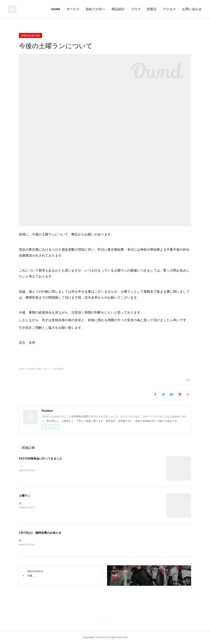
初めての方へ (96, 9)
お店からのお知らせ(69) (30, 369)
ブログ (136, 9)
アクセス (169, 9)
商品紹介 (118, 9)
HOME (56, 9)
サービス (73, 9)
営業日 (152, 9)
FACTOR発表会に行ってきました (41, 459)
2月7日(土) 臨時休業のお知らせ (40, 533)
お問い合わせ (192, 9)
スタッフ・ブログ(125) (53, 369)
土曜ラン (25, 496)
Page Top (105, 621)
